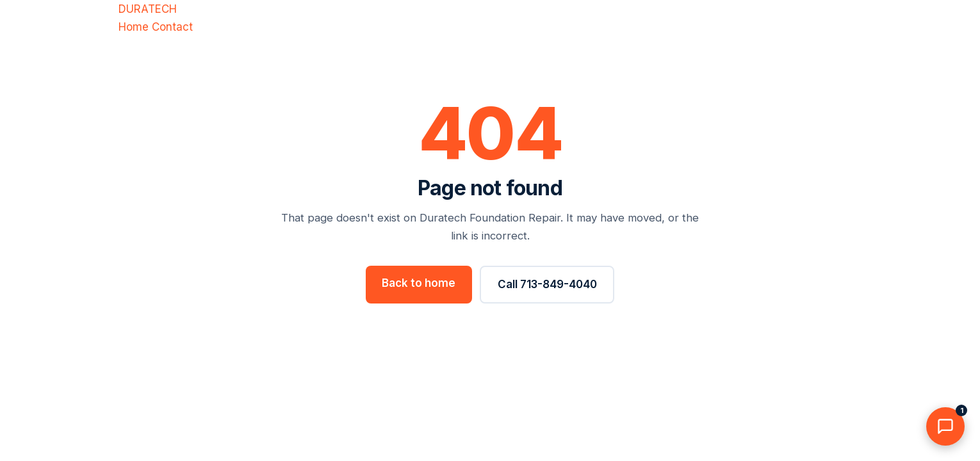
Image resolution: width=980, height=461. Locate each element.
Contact (172, 27)
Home (134, 27)
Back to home (419, 283)
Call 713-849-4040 (547, 284)
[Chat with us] (945, 426)
